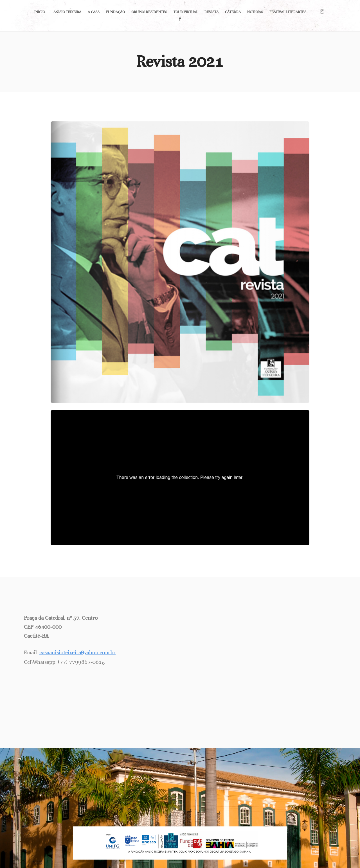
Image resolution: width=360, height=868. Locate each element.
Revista (211, 12)
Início (40, 12)
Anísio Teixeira (67, 12)
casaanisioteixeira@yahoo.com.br (77, 653)
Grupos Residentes (149, 12)
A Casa (94, 12)
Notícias (255, 12)
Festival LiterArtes (288, 12)
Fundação (115, 12)
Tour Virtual (186, 12)
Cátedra (233, 12)
